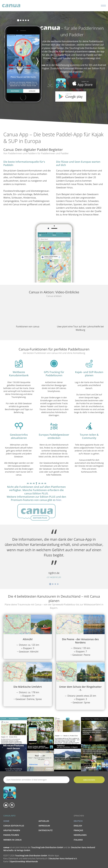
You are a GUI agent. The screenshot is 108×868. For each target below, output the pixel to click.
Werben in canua (12, 840)
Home (6, 821)
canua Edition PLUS (14, 826)
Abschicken (89, 780)
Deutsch (78, 821)
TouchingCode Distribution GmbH (47, 847)
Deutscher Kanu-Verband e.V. (63, 858)
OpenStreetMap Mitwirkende (24, 861)
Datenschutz (46, 830)
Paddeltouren (11, 835)
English (78, 826)
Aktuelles (44, 821)
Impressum (44, 826)
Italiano (78, 840)
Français (78, 830)
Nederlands (80, 835)
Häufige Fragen (12, 830)
